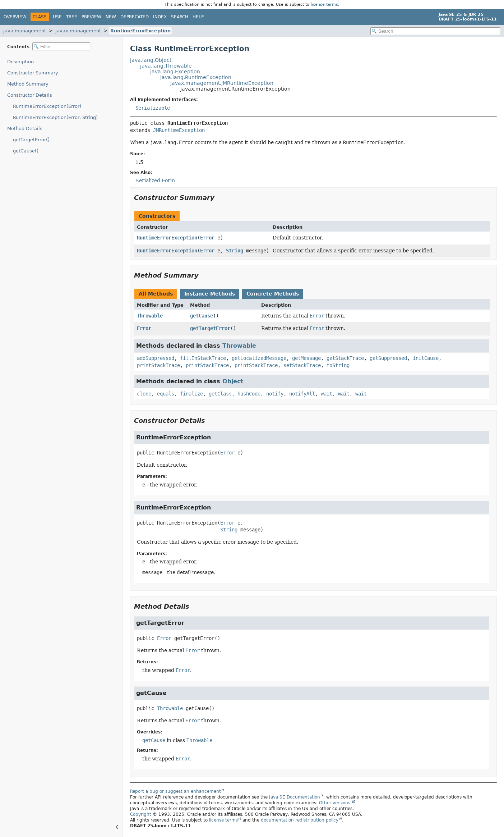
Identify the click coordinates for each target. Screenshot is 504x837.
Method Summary (28, 84)
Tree (72, 17)
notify (275, 394)
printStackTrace (158, 365)
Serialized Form (155, 180)
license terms (324, 4)
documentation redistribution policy (300, 820)
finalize (191, 394)
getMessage (306, 358)
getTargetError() (31, 140)
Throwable (150, 316)
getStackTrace (345, 358)
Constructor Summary (33, 73)
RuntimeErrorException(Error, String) (55, 117)
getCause (202, 316)
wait (327, 394)
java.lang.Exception (175, 72)
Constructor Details (30, 95)
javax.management (78, 31)
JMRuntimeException (179, 130)
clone (144, 394)
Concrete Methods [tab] (273, 294)
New (111, 17)
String (235, 251)
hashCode (249, 394)
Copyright (141, 814)
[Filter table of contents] (61, 47)
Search (180, 17)
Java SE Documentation (295, 797)
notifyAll (302, 394)
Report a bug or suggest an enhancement (175, 791)
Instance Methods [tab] (210, 294)
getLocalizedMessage (259, 358)
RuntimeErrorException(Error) (47, 106)
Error (207, 238)
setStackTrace (302, 365)
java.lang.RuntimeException (196, 77)
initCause (426, 358)
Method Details (25, 129)
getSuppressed (388, 358)
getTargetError (210, 328)
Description (20, 62)
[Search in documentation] (435, 31)
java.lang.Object (151, 60)
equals (166, 394)
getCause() (26, 151)
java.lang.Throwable (166, 66)
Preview (91, 17)
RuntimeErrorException (140, 31)
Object (233, 381)
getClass (220, 394)
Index (160, 17)
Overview (15, 17)
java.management (25, 31)
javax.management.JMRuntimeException (222, 83)
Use (57, 17)
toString (338, 365)
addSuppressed (156, 358)
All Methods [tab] (156, 294)
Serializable (153, 108)
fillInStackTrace (203, 358)
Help (198, 17)
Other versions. (335, 803)
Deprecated (135, 17)
